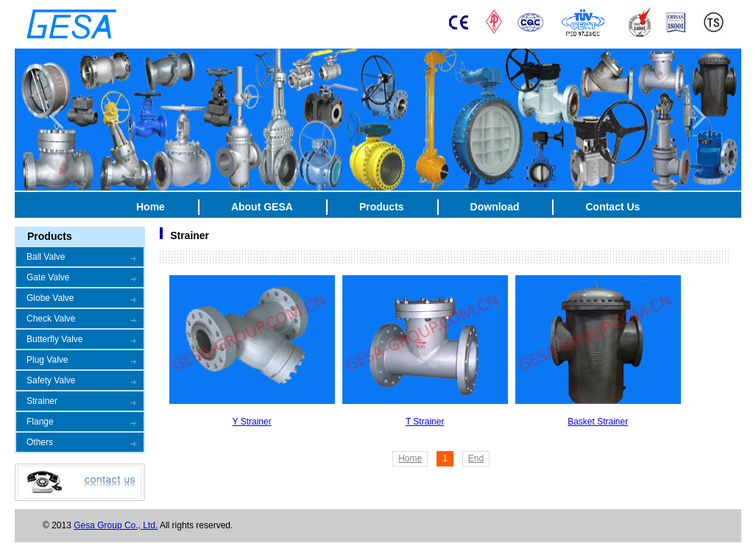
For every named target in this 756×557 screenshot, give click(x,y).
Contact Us (612, 207)
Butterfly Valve (54, 339)
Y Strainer (252, 422)
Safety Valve (51, 380)
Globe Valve (50, 298)
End (476, 458)
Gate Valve (48, 277)
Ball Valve (46, 257)
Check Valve (51, 319)
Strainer (42, 401)
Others (40, 442)
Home (151, 207)
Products (382, 207)
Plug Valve (47, 360)
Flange (40, 422)
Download (495, 207)
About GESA (262, 207)
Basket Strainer (598, 422)
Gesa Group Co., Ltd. (116, 525)
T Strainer (425, 422)
